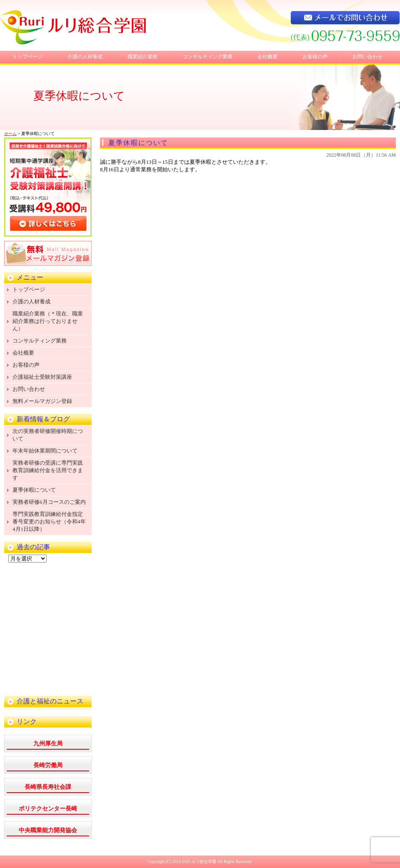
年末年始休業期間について (45, 451)
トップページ (27, 57)
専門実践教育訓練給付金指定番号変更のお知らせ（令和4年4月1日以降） (49, 522)
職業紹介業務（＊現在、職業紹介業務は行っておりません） (48, 321)
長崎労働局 (48, 765)
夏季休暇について (138, 143)
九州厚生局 (48, 744)
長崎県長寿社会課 (48, 787)
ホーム (10, 134)
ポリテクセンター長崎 (48, 809)
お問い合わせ (367, 57)
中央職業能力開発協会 (48, 830)
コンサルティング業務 (207, 57)
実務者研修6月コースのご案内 (49, 502)
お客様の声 (315, 57)
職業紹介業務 (142, 57)
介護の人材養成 (85, 57)
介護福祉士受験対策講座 (42, 377)
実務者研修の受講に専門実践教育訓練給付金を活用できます (48, 470)
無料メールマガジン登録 (42, 401)
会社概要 (267, 57)
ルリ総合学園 (204, 862)
